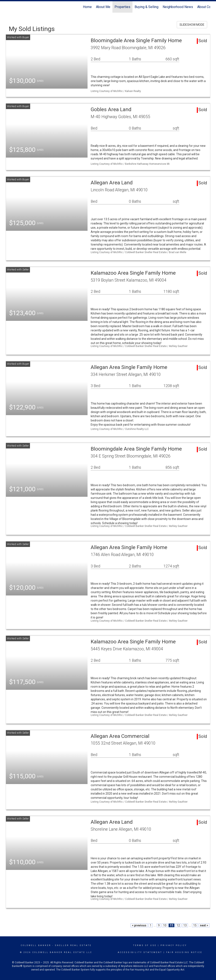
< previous (139, 925)
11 (171, 925)
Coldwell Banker (36, 945)
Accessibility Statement (140, 952)
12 (178, 925)
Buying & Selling (146, 7)
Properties (122, 7)
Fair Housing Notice (184, 952)
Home (87, 7)
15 (195, 925)
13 (185, 925)
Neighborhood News (178, 7)
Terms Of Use (145, 945)
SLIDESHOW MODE (192, 25)
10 (165, 925)
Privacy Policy (174, 945)
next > (204, 925)
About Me (103, 7)
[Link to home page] (8, 7)
